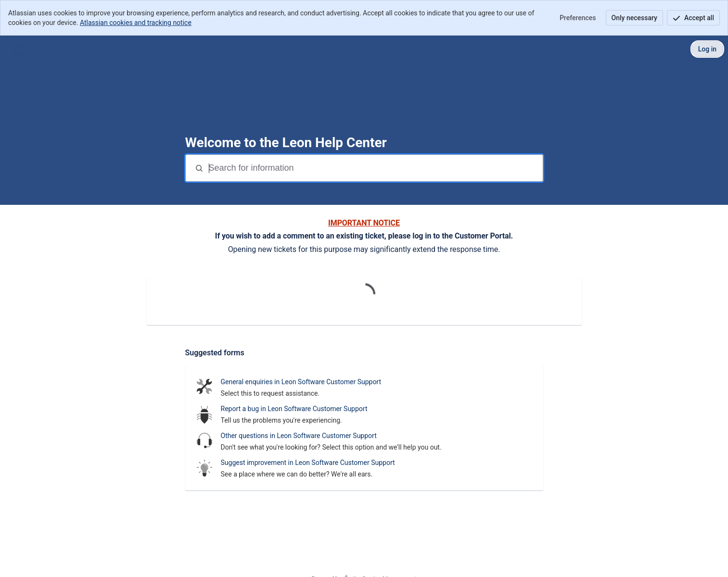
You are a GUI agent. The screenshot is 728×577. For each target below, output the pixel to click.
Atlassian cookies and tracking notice (136, 23)
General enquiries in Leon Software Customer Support (301, 382)
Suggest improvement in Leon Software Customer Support (308, 463)
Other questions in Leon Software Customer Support (299, 436)
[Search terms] (375, 168)
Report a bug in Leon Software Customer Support (294, 409)
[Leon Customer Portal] (18, 49)
